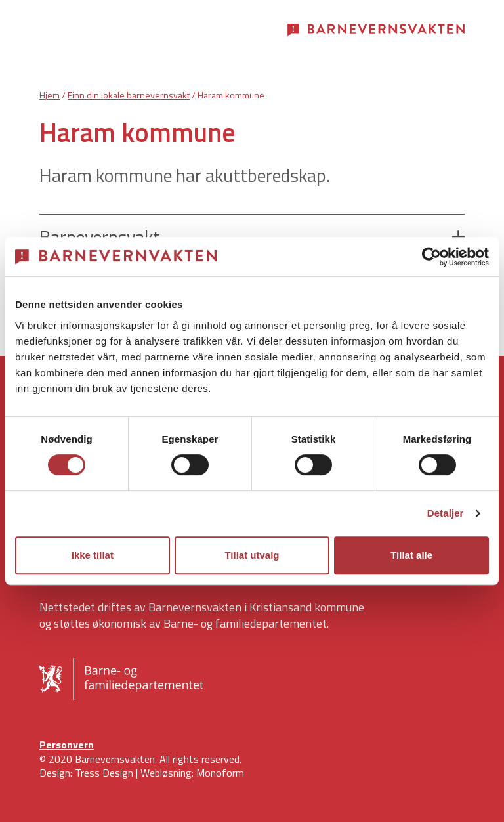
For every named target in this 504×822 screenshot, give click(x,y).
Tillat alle (411, 555)
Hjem (50, 95)
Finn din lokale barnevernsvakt (129, 95)
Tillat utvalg (252, 555)
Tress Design (104, 773)
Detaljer (446, 513)
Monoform (220, 773)
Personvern (67, 745)
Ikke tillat (93, 555)
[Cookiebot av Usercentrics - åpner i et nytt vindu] (431, 257)
